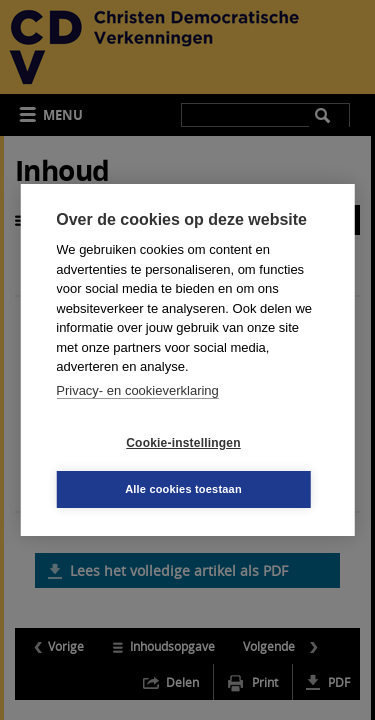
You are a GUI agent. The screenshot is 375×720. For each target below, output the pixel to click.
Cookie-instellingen (183, 443)
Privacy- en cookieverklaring (137, 390)
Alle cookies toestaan (183, 489)
